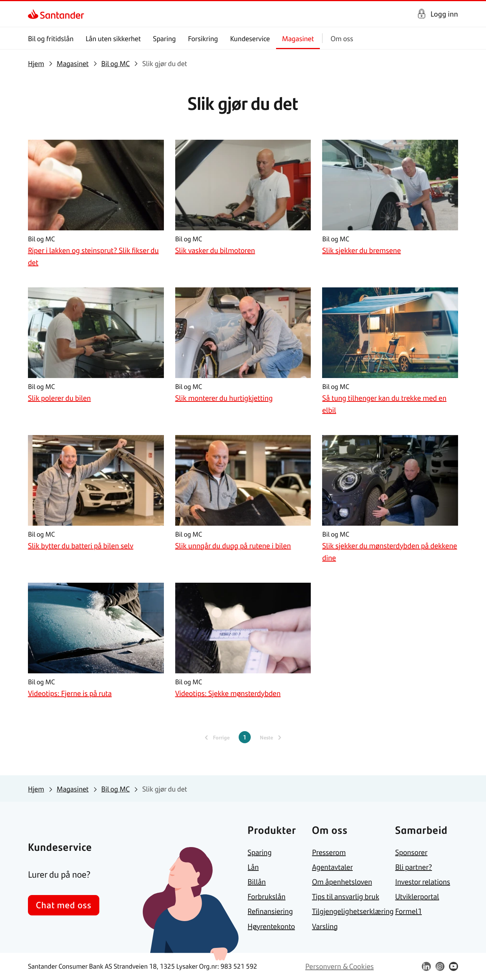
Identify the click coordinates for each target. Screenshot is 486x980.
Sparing (164, 38)
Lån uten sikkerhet (113, 38)
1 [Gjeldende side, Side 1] (245, 737)
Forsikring (203, 38)
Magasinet (298, 38)
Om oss (342, 38)
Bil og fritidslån (51, 38)
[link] (35, 14)
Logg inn (444, 14)
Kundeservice (250, 38)
